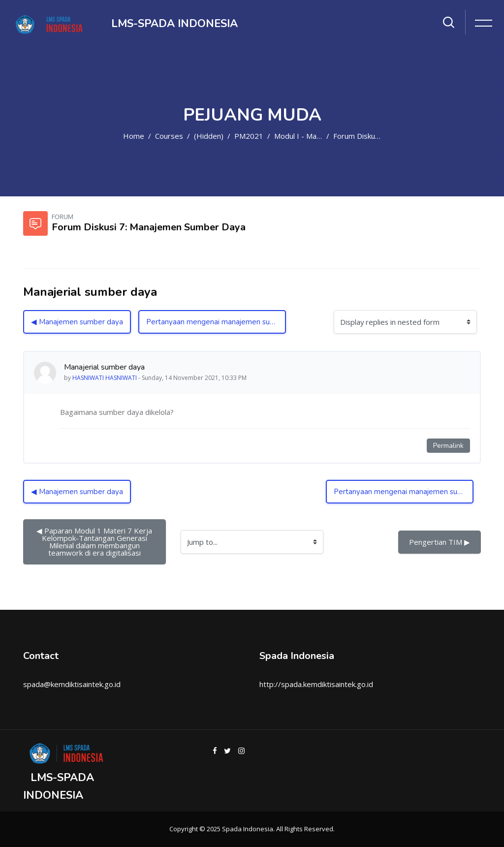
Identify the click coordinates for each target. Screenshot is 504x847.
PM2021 (249, 136)
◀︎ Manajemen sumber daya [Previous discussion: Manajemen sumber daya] (77, 322)
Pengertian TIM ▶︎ (440, 542)
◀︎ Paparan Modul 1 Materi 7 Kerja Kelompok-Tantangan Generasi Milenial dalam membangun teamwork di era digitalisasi (95, 542)
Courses (169, 136)
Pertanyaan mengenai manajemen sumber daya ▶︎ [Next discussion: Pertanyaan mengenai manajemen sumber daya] (216, 322)
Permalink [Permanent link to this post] (448, 446)
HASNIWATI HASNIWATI (105, 378)
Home (134, 136)
